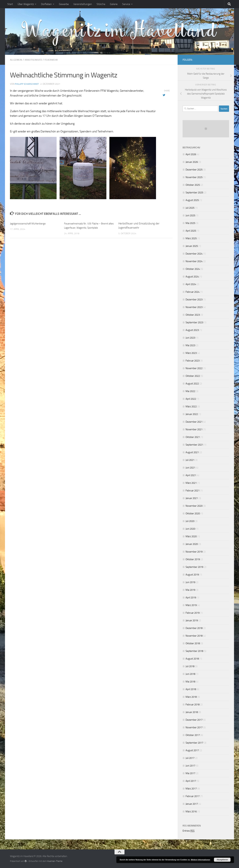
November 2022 (194, 368)
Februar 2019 (193, 613)
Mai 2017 (190, 773)
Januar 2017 (192, 804)
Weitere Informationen (200, 860)
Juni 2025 (190, 215)
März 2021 (191, 483)
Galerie (114, 4)
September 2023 (194, 322)
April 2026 (191, 154)
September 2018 (194, 651)
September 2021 (194, 445)
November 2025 (194, 177)
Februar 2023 (193, 361)
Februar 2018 (193, 705)
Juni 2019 (190, 582)
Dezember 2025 (194, 170)
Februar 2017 (193, 796)
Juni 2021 (190, 468)
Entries (189, 831)
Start (10, 4)
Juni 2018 (190, 674)
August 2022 (192, 384)
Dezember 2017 (194, 720)
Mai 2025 (190, 223)
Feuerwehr (56, 60)
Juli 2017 (190, 758)
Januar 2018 (192, 712)
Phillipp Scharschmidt (28, 84)
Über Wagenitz (26, 4)
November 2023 (194, 307)
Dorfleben (46, 4)
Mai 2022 (190, 391)
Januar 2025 (192, 246)
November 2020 (194, 506)
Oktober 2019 (193, 559)
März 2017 (191, 789)
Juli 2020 (190, 521)
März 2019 (191, 605)
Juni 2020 (190, 529)
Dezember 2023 (194, 300)
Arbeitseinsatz (36, 60)
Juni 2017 (190, 766)
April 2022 (191, 399)
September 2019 (194, 567)
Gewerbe (64, 4)
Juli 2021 (190, 460)
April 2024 (191, 284)
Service (126, 4)
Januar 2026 (192, 162)
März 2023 (191, 353)
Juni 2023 (190, 338)
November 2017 (194, 727)
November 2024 (194, 261)
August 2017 (192, 750)
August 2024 (192, 277)
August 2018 (192, 659)
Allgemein (17, 60)
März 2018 (191, 697)
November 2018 (194, 636)
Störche (101, 4)
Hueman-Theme (55, 861)
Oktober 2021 (193, 437)
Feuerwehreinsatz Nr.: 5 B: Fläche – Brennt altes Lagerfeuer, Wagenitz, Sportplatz (85, 228)
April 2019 (191, 598)
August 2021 (192, 452)
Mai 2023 (190, 345)
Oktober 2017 (193, 735)
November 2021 (194, 429)
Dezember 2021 (194, 422)
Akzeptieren (222, 860)
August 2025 (192, 200)
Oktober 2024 (193, 269)
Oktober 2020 (193, 513)
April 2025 (191, 231)
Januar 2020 (192, 544)
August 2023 (192, 330)
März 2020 (191, 536)
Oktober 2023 (193, 315)
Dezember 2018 (194, 628)
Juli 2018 (190, 666)
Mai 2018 (190, 682)
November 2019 (194, 552)
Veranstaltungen (83, 4)
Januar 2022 (192, 414)
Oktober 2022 (193, 376)
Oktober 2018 (193, 643)
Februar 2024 (193, 292)
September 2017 (194, 743)
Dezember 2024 (194, 254)
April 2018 (191, 689)
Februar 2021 (193, 491)
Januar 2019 (192, 620)
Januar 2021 (192, 498)
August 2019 (192, 575)
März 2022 (191, 407)
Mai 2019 (190, 590)
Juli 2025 (190, 208)
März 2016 (191, 812)
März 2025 (191, 238)
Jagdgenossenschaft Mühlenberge (30, 223)
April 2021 (191, 475)
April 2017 (191, 781)
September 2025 (194, 193)
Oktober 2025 (193, 185)
